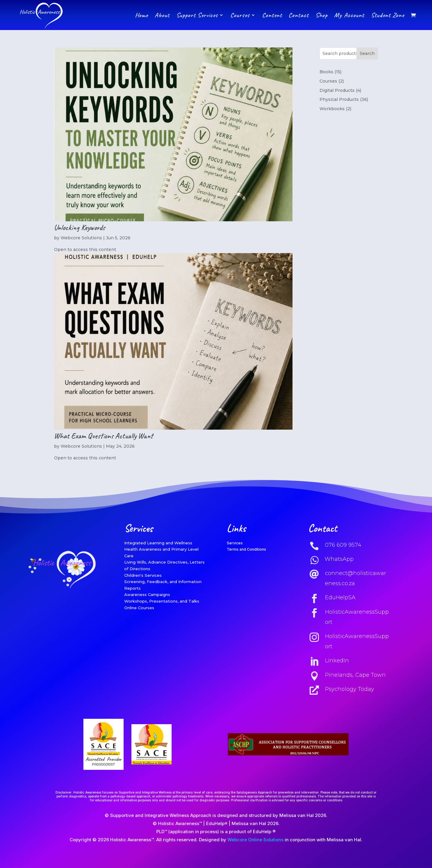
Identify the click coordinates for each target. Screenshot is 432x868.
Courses (240, 15)
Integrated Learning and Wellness (158, 543)
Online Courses (139, 608)
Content (272, 15)
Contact (299, 15)
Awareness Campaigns (147, 594)
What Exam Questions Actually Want (103, 436)
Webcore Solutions (81, 238)
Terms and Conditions (246, 549)
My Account (349, 15)
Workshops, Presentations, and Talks (162, 601)
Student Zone (387, 15)
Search (367, 53)
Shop (321, 15)
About (162, 15)
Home (141, 15)
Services (235, 543)
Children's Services (143, 575)
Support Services (197, 15)
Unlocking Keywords (79, 227)
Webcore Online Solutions (255, 840)
